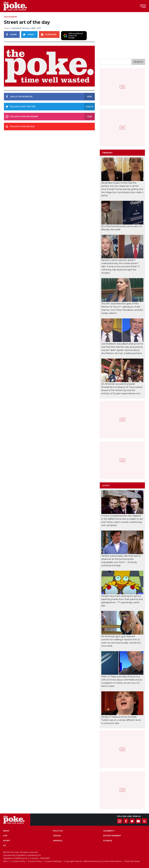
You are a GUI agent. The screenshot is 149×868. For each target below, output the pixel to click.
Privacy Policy (35, 861)
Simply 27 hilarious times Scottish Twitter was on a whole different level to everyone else (121, 720)
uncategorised (10, 17)
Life (5, 836)
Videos (57, 836)
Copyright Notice (73, 861)
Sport (7, 841)
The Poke (19, 6)
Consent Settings (53, 861)
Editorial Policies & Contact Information (103, 861)
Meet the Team (132, 861)
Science (108, 841)
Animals (58, 841)
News (6, 831)
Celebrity (109, 831)
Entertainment (112, 836)
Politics (58, 831)
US (4, 845)
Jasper (7, 28)
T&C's (6, 861)
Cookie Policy (18, 861)
